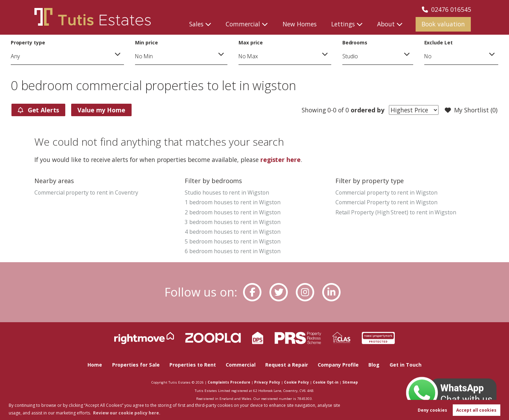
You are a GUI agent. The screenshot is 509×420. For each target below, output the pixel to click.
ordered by (366, 110)
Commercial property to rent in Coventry (86, 192)
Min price (147, 42)
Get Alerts (38, 110)
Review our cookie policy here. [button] (127, 413)
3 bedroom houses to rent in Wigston (232, 222)
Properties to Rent (193, 365)
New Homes (300, 24)
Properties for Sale (136, 365)
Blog (374, 365)
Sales (196, 24)
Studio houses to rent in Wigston (227, 192)
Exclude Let (439, 42)
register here (281, 160)
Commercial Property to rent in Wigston (386, 202)
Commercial (243, 24)
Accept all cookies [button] (476, 410)
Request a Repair (287, 365)
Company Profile (338, 365)
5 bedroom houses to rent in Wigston (232, 241)
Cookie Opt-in (326, 382)
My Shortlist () (471, 110)
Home (95, 365)
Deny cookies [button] (432, 410)
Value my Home (101, 110)
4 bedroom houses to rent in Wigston (232, 232)
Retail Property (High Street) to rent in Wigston (396, 212)
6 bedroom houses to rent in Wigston (232, 251)
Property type (28, 42)
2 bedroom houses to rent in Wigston (232, 212)
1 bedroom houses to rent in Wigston (232, 202)
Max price (251, 42)
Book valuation (443, 24)
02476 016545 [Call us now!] (447, 9)
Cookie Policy (297, 382)
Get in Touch (406, 365)
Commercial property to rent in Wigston (386, 192)
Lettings (343, 24)
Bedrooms (355, 42)
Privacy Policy (267, 382)
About (386, 24)
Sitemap (350, 382)
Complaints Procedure (229, 382)
